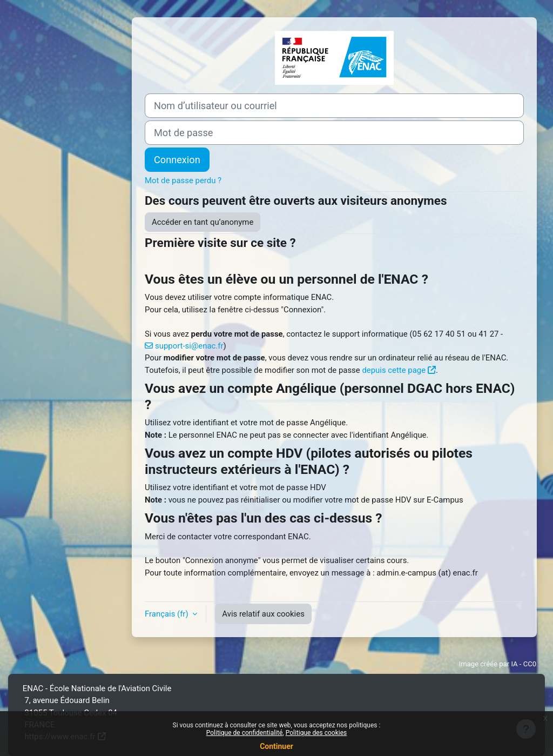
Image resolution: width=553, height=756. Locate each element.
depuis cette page (394, 370)
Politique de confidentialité (245, 733)
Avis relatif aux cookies (263, 614)
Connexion (177, 160)
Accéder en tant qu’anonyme (203, 222)
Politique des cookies (316, 733)
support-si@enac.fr (189, 346)
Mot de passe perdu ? (183, 180)
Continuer (276, 746)
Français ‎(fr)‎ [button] (167, 614)
